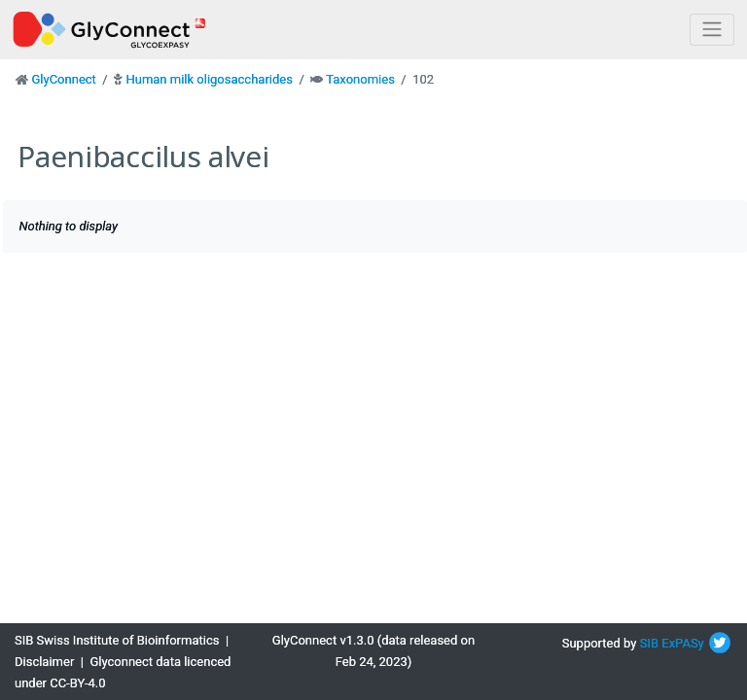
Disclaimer (44, 662)
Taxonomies (360, 79)
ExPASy (683, 643)
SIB (649, 643)
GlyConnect (63, 79)
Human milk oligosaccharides (209, 79)
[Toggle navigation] (712, 30)
